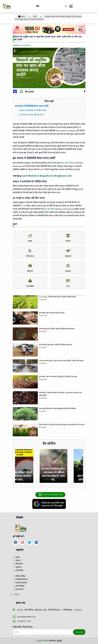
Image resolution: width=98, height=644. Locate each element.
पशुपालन (19, 567)
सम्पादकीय (19, 570)
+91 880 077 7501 (22, 621)
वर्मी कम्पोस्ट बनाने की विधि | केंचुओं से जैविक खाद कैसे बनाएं (57, 329)
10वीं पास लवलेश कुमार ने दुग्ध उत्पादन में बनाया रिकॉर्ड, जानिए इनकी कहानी (61, 361)
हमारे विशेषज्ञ (20, 586)
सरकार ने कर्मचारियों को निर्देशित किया (33, 110)
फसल (17, 557)
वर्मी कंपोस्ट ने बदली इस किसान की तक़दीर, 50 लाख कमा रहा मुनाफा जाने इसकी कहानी (60, 394)
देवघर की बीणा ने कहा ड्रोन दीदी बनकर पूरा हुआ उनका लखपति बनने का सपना (62, 425)
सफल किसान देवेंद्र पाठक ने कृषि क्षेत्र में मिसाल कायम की (55, 345)
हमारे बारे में (19, 589)
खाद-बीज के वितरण (68, 163)
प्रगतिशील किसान (22, 579)
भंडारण (18, 560)
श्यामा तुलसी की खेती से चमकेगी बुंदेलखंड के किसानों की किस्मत (57, 409)
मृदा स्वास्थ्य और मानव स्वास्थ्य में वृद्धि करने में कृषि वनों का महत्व (58, 377)
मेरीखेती (16, 595)
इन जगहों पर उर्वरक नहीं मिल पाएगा (32, 115)
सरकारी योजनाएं (21, 583)
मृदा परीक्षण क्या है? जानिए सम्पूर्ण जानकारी (52, 313)
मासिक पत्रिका (21, 576)
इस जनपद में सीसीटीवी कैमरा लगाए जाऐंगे (32, 106)
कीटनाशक (19, 564)
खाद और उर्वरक (49, 209)
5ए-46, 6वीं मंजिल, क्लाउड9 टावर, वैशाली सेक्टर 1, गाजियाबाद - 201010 (49, 610)
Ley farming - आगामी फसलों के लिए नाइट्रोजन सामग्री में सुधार (57, 297)
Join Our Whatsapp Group (51, 495)
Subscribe (79, 632)
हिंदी (38, 6)
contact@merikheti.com (24, 617)
